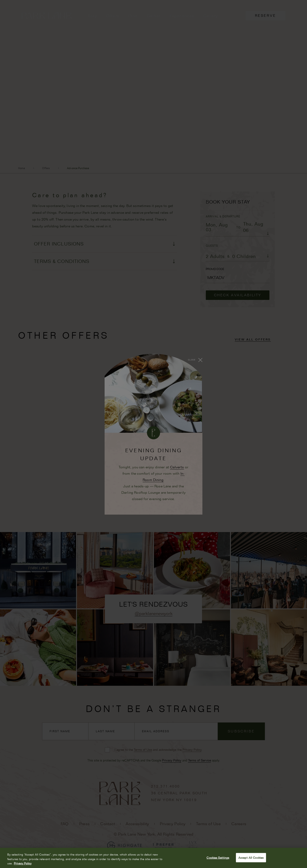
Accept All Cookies (251, 857)
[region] (153, 858)
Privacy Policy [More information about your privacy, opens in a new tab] (23, 863)
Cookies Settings (218, 857)
